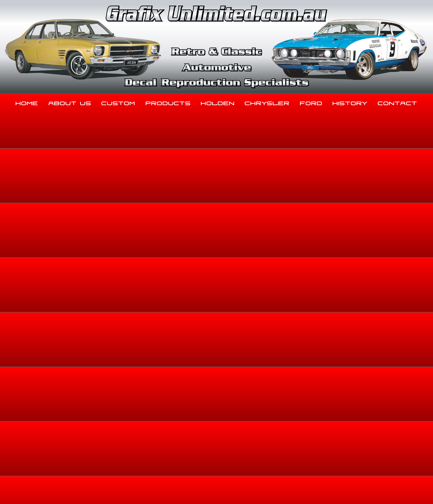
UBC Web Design (220, 491)
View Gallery (236, 165)
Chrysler (267, 102)
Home (27, 102)
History (350, 102)
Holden (218, 102)
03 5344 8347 (50, 437)
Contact (398, 102)
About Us (70, 102)
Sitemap (42, 491)
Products (168, 102)
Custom (118, 102)
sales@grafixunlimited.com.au (69, 453)
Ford (311, 102)
